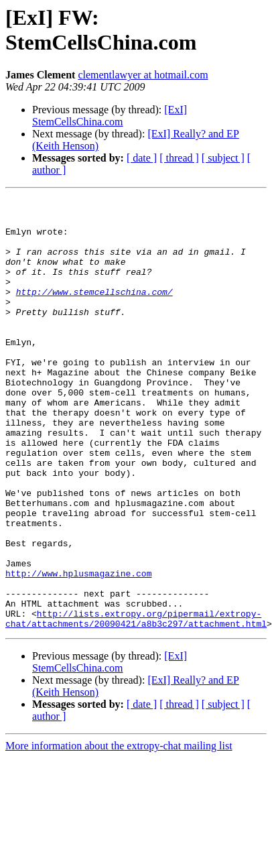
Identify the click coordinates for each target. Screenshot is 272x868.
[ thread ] (179, 158)
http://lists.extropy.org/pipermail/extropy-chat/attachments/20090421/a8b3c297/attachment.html (136, 704)
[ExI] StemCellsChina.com (110, 116)
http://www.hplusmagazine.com (78, 649)
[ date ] (142, 158)
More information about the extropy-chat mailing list (119, 832)
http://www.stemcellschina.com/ (94, 312)
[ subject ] (223, 158)
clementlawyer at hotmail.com (143, 75)
